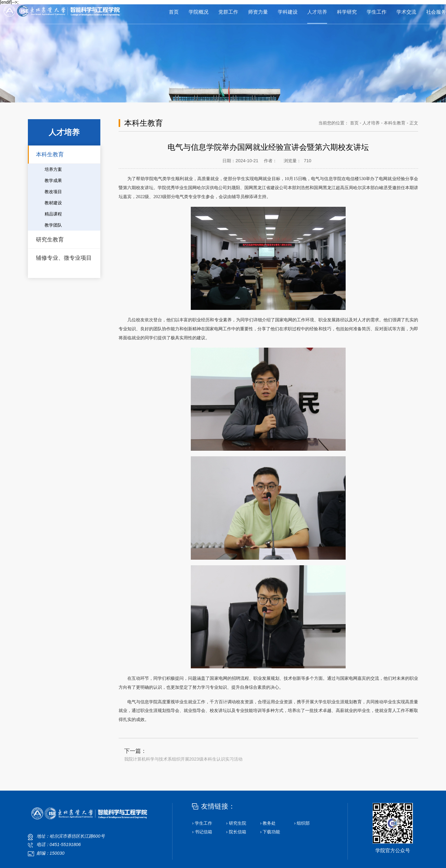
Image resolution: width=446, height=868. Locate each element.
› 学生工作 (202, 823)
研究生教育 (50, 240)
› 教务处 (268, 823)
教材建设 (53, 203)
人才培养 (371, 123)
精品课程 (53, 214)
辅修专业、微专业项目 (64, 258)
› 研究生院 (236, 823)
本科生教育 (50, 154)
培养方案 (53, 169)
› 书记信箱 (202, 832)
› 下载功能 (270, 832)
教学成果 (53, 180)
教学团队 (53, 225)
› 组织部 (302, 823)
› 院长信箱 (236, 832)
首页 (354, 123)
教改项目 (53, 192)
